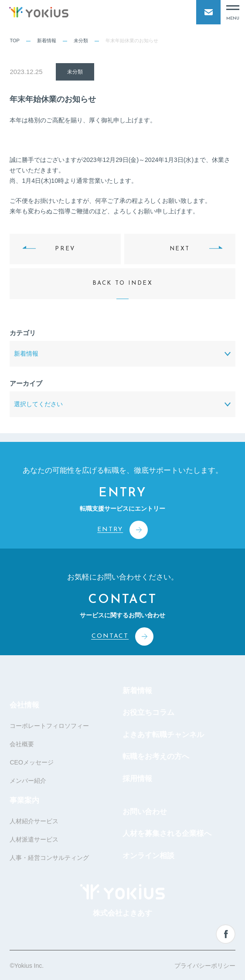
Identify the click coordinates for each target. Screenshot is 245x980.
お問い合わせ (145, 812)
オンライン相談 (148, 856)
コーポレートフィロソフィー (49, 726)
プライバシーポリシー (205, 966)
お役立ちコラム (148, 712)
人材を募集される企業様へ (167, 834)
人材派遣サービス (34, 839)
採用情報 (137, 779)
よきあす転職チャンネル (163, 735)
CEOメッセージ (31, 762)
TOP (14, 40)
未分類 (81, 40)
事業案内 (24, 800)
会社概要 (22, 744)
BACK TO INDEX (123, 283)
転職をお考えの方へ (156, 756)
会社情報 (24, 705)
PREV (65, 249)
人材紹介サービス (34, 821)
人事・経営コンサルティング (49, 858)
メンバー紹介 (28, 781)
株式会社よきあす (122, 901)
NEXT (180, 249)
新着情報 (47, 40)
